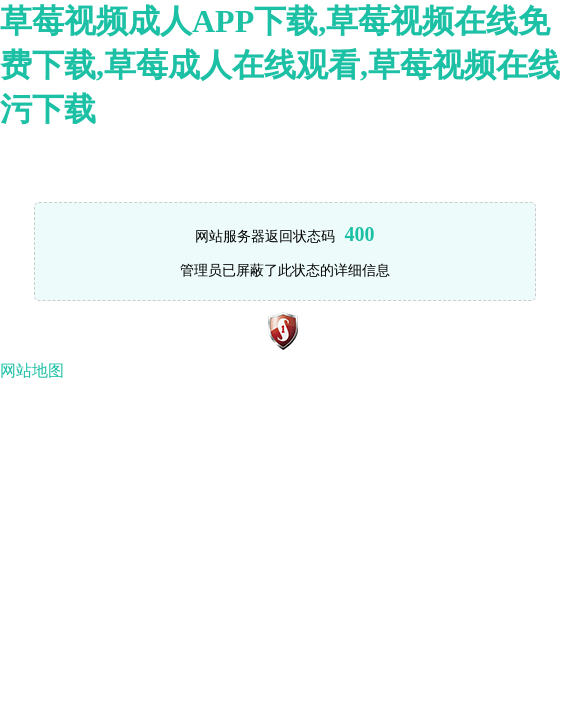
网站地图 (32, 370)
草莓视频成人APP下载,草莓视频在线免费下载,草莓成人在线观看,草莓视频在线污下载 (280, 65)
